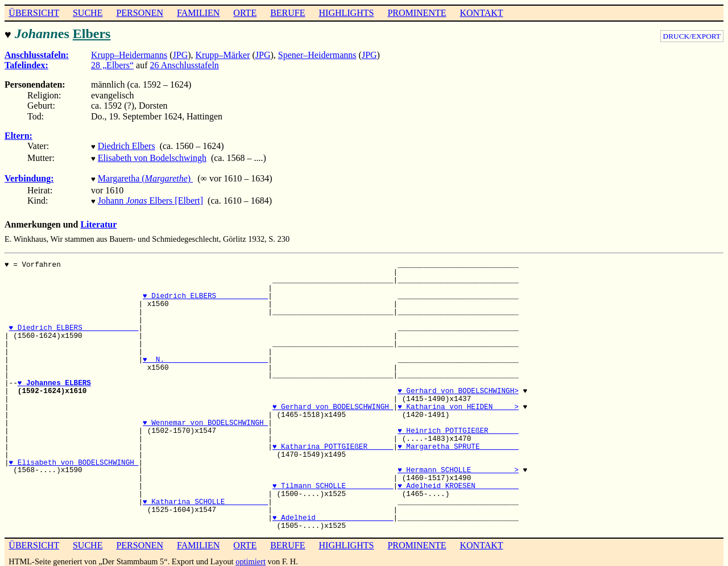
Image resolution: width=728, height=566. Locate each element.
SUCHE (88, 13)
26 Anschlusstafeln (185, 64)
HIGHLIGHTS (347, 13)
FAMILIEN (198, 13)
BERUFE (288, 13)
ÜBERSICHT (34, 13)
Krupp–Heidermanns (129, 54)
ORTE (245, 13)
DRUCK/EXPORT (692, 36)
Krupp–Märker (223, 54)
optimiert (251, 556)
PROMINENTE (417, 13)
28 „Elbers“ (112, 64)
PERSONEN (140, 13)
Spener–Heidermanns (317, 54)
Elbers (92, 34)
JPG (181, 54)
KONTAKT (481, 13)
